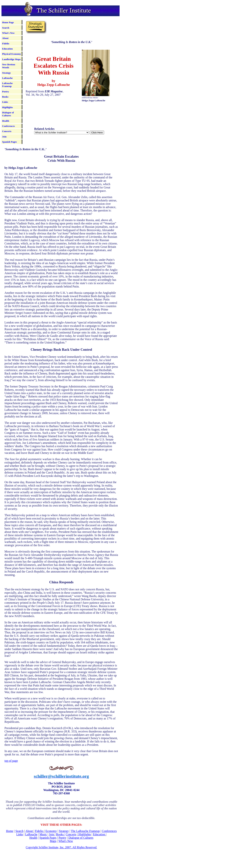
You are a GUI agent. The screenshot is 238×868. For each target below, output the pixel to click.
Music (43, 834)
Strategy (6, 73)
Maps (53, 841)
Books (5, 97)
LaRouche (7, 78)
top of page (11, 761)
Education (7, 49)
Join (4, 137)
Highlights (7, 107)
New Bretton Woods (9, 66)
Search (6, 28)
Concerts (7, 131)
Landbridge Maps (11, 59)
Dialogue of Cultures (8, 114)
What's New (8, 33)
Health (6, 121)
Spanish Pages (9, 142)
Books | (60, 834)
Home (10, 831)
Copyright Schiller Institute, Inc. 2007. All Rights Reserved (61, 847)
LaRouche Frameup (7, 85)
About (5, 38)
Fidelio (6, 43)
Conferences (8, 126)
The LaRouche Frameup (85, 831)
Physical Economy (11, 54)
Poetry (5, 92)
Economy (51, 831)
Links (5, 102)
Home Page (8, 22)
